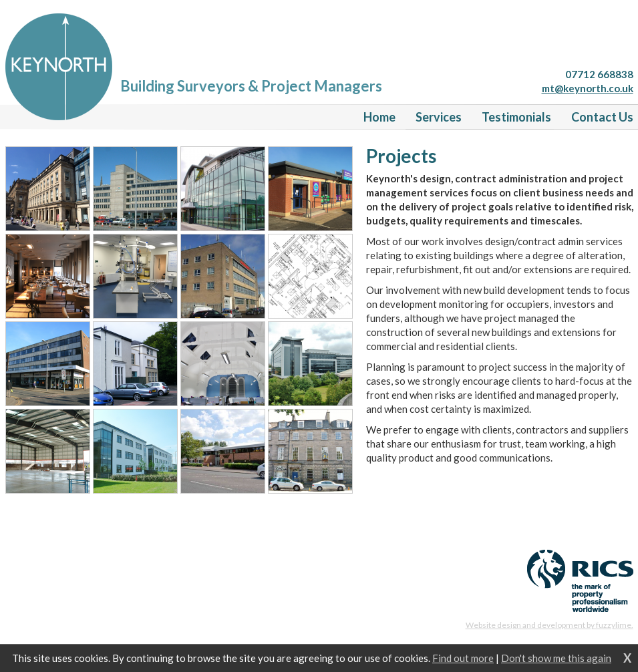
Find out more (463, 658)
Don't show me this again (556, 658)
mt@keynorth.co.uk (588, 88)
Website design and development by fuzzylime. (549, 625)
